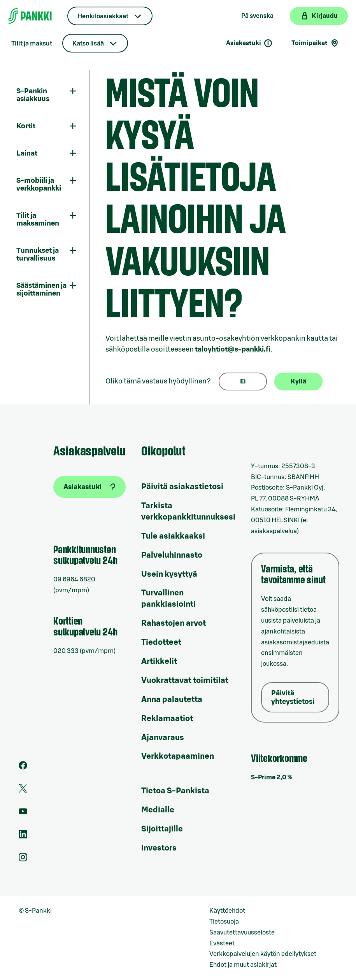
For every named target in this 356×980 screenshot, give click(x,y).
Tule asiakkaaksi (173, 536)
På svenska (257, 16)
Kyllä (298, 381)
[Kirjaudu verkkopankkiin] (319, 16)
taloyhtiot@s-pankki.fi (233, 349)
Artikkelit (159, 661)
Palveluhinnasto (172, 555)
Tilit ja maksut (32, 44)
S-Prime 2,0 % (272, 777)
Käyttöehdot (227, 911)
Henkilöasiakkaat (103, 16)
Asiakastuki (249, 43)
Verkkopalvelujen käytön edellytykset (263, 954)
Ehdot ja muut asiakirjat (243, 965)
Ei (243, 381)
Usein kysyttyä (169, 574)
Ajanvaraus (163, 738)
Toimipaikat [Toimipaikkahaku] (315, 43)
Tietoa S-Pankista (175, 791)
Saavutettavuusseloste (242, 933)
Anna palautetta (172, 700)
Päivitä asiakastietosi (182, 487)
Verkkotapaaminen (178, 756)
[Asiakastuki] (89, 487)
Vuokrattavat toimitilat (185, 681)
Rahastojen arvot (174, 623)
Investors (159, 848)
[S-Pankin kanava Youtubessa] (23, 814)
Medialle (158, 810)
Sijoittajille (162, 829)
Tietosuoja (224, 922)
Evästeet (222, 943)
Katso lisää (88, 44)
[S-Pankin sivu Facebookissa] (23, 768)
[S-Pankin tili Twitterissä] (23, 791)
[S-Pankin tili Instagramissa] (23, 859)
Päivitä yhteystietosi (293, 697)
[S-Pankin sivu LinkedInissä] (23, 836)
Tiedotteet (161, 642)
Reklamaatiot (167, 719)
